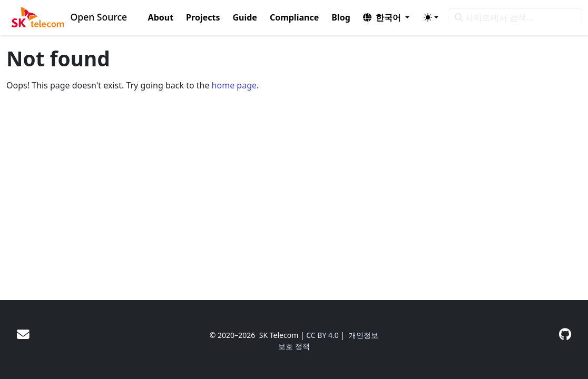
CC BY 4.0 (322, 335)
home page (234, 85)
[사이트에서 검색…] (515, 17)
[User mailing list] (23, 334)
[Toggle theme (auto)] (431, 17)
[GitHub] (565, 334)
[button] (386, 17)
